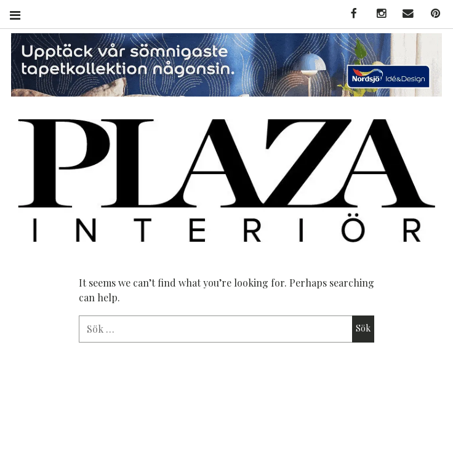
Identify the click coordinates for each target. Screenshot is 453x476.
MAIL (404, 14)
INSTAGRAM (377, 14)
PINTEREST (431, 14)
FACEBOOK (350, 14)
